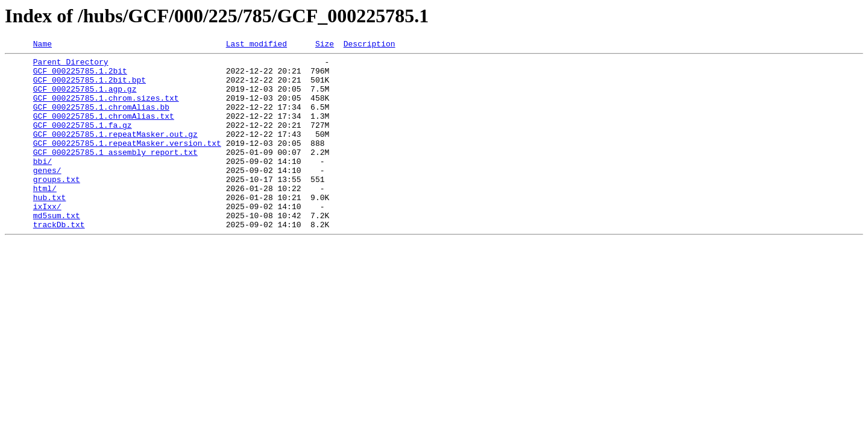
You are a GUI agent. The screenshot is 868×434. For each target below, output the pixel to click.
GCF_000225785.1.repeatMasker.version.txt (127, 163)
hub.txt (50, 228)
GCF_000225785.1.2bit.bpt (90, 87)
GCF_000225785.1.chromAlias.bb (101, 119)
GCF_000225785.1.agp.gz (85, 98)
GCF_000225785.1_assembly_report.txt (115, 174)
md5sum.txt (57, 250)
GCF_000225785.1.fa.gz (83, 141)
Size (325, 45)
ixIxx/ (47, 239)
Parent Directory (71, 65)
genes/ (47, 195)
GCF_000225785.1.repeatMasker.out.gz (115, 152)
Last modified (256, 45)
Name (42, 45)
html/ (45, 217)
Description (370, 45)
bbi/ (42, 184)
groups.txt (57, 206)
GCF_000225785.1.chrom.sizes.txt (106, 108)
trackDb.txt (59, 260)
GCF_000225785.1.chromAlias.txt (104, 130)
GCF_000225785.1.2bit (80, 76)
